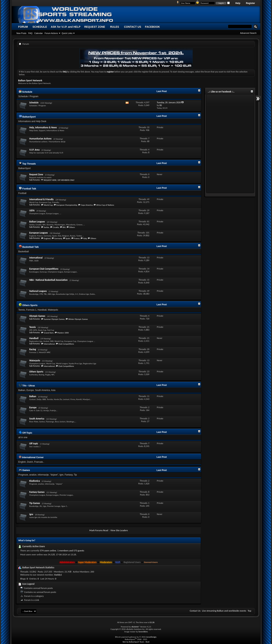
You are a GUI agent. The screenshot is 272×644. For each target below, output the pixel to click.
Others (72, 227)
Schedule (26, 92)
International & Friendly (41, 199)
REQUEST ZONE (95, 27)
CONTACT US (133, 27)
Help (238, 3)
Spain (68, 238)
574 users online (48, 551)
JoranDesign (151, 637)
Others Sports (28, 305)
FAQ (30, 33)
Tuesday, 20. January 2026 (169, 102)
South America (37, 419)
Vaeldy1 (58, 575)
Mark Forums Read (99, 530)
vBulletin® (136, 627)
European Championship (67, 205)
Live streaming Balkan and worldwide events (224, 611)
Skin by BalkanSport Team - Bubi (136, 642)
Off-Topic (26, 433)
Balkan (33, 396)
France (77, 238)
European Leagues (39, 233)
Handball (34, 338)
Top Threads (27, 164)
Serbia (46, 227)
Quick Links (67, 33)
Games (24, 470)
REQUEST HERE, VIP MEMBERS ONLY (59, 180)
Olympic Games (37, 316)
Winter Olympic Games (78, 319)
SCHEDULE (40, 27)
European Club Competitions (44, 269)
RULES (115, 27)
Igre (31, 514)
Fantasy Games (37, 492)
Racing (33, 349)
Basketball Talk (29, 247)
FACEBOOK (152, 27)
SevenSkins (143, 632)
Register (250, 3)
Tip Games (35, 503)
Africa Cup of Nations (105, 205)
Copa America (87, 205)
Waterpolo (35, 360)
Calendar (39, 33)
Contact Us (195, 611)
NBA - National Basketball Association (48, 280)
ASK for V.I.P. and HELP (66, 27)
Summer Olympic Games (54, 319)
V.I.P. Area (34, 150)
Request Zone (36, 174)
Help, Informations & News (43, 127)
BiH (64, 227)
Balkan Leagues (37, 222)
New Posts (21, 33)
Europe (33, 407)
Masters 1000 (63, 333)
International (36, 258)
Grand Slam (49, 333)
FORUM (23, 27)
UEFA (32, 210)
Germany (58, 238)
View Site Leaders (119, 530)
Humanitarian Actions (40, 139)
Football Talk (27, 189)
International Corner (31, 457)
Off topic (34, 444)
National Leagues (38, 291)
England (47, 238)
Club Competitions (66, 344)
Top (249, 611)
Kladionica (35, 481)
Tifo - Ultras (27, 386)
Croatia (56, 227)
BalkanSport (27, 117)
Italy (85, 238)
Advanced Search (248, 33)
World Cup (48, 205)
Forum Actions (51, 33)
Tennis (32, 327)
